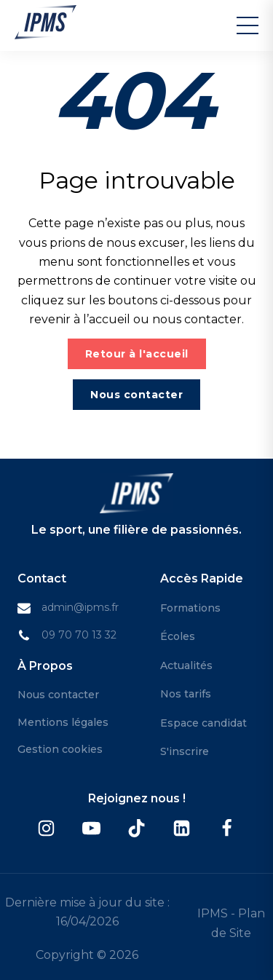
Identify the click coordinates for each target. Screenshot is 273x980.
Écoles (178, 636)
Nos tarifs (186, 694)
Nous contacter (136, 395)
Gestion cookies (60, 749)
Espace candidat (203, 723)
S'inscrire (185, 751)
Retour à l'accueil (137, 354)
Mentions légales (63, 722)
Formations (190, 608)
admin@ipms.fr (80, 607)
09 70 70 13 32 (79, 635)
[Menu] (248, 25)
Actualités (186, 665)
